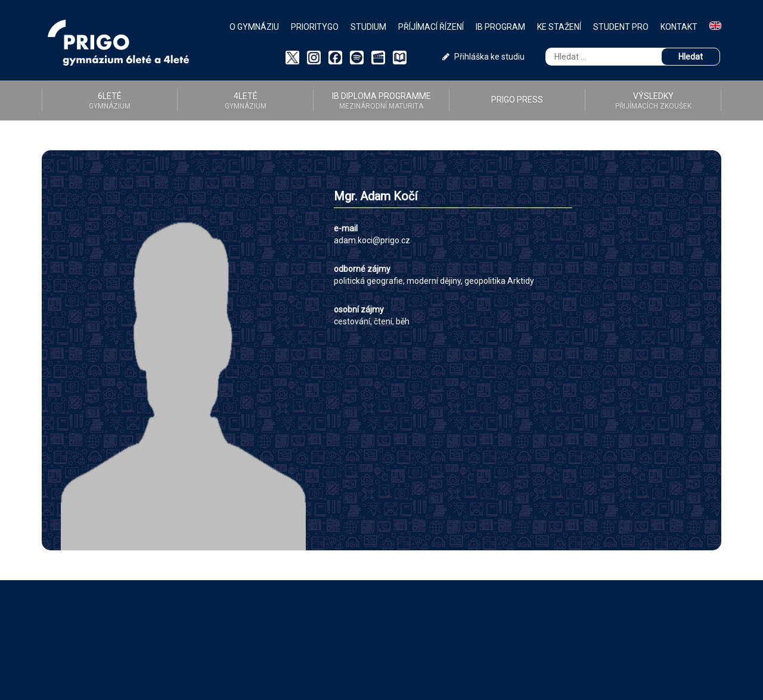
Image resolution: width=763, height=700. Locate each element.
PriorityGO (315, 27)
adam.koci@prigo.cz (372, 240)
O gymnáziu (254, 27)
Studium (368, 27)
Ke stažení (559, 27)
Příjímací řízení (431, 27)
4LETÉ (245, 101)
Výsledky (653, 101)
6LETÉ (110, 101)
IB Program (500, 27)
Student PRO (621, 27)
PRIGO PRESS (517, 100)
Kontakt (679, 27)
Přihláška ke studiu (483, 57)
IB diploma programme (381, 101)
